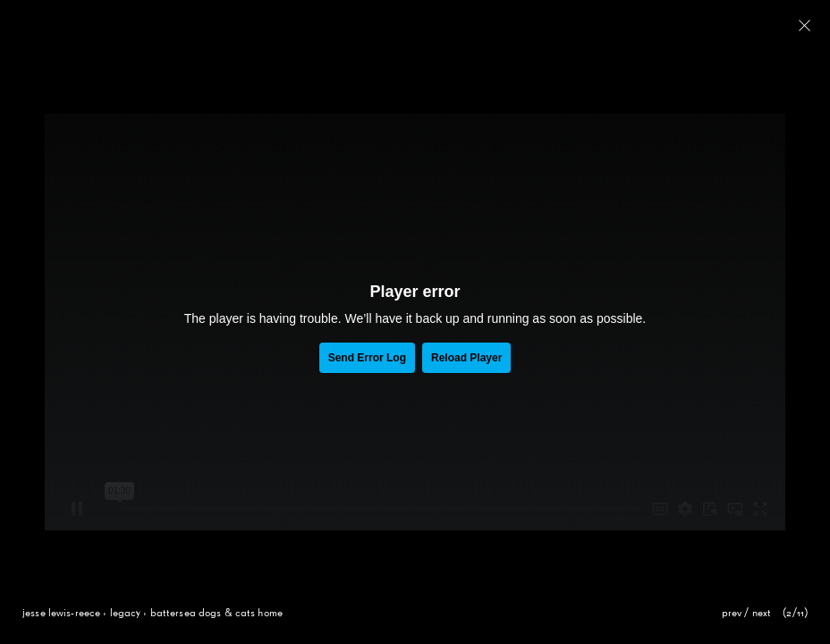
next (762, 614)
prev (732, 614)
